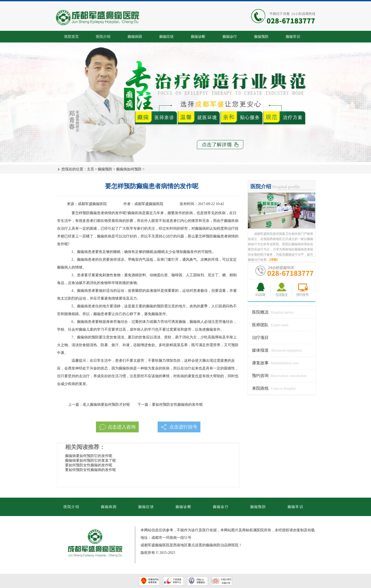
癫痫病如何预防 (129, 169)
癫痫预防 (105, 169)
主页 (90, 169)
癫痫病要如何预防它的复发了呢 (90, 460)
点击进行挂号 (183, 427)
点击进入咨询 (122, 427)
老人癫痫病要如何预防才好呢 (106, 405)
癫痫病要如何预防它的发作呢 (89, 456)
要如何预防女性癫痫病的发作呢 (177, 405)
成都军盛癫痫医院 (92, 204)
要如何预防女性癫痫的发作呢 (89, 465)
